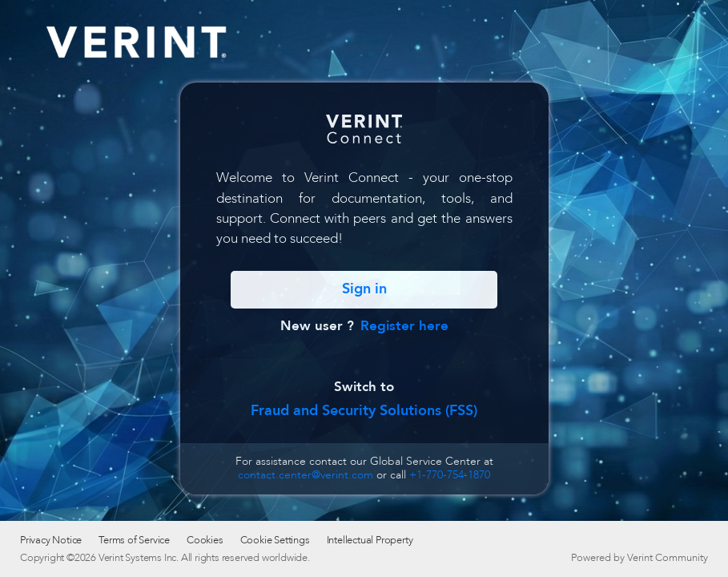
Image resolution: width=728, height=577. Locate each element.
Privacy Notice (51, 540)
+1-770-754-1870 (450, 475)
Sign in (364, 289)
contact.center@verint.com (306, 475)
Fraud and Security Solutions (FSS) (364, 411)
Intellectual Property (370, 540)
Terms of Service (134, 540)
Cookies (205, 540)
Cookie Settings (275, 540)
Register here (404, 326)
